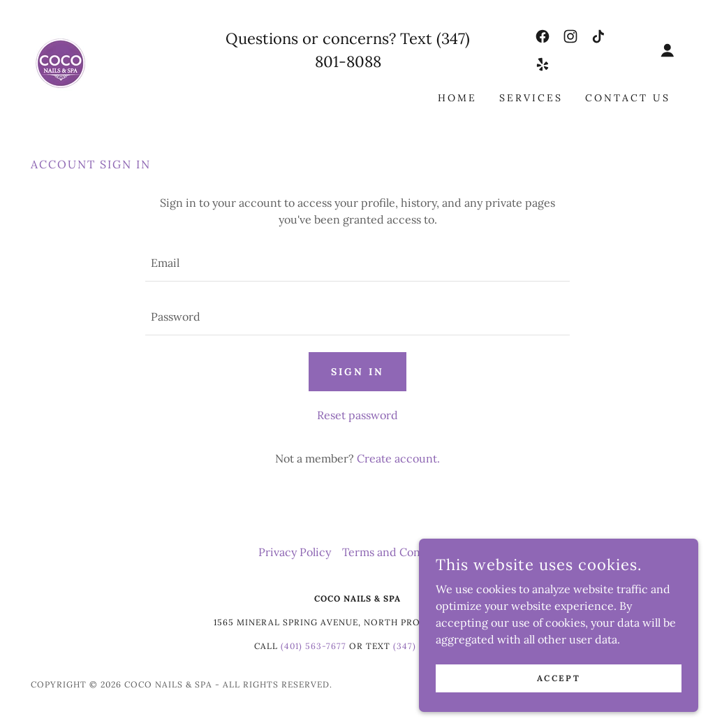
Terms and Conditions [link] (399, 552)
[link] (61, 63)
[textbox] (357, 263)
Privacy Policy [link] (295, 552)
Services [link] (531, 98)
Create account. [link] (398, 458)
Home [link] (457, 98)
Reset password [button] (357, 415)
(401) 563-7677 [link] (314, 646)
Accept (559, 678)
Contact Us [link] (628, 98)
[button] (668, 50)
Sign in (357, 372)
